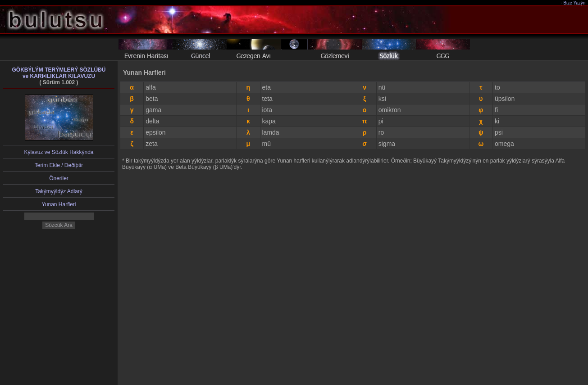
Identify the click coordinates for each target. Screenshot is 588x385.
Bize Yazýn (575, 3)
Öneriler (59, 178)
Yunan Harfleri (59, 204)
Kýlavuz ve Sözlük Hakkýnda (59, 152)
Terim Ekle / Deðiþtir (59, 165)
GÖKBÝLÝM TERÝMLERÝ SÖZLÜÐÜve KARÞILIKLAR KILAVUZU (59, 73)
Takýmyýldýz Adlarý (59, 191)
